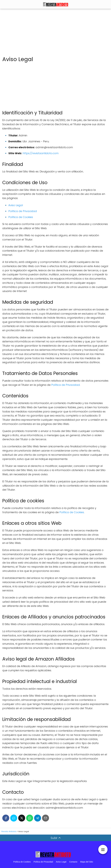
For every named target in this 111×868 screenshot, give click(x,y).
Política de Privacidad (23, 211)
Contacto (73, 862)
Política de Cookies (21, 217)
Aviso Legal (16, 205)
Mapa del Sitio (87, 862)
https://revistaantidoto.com (41, 153)
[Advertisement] (55, 32)
